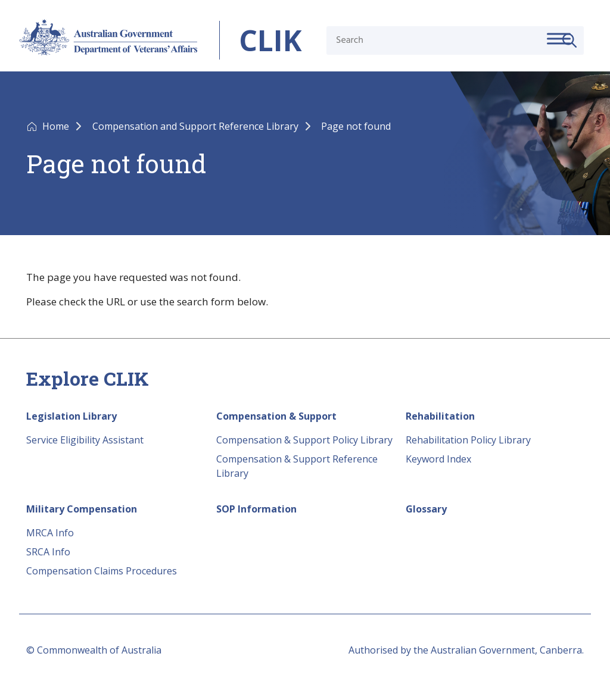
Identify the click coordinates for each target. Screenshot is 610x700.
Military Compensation (82, 509)
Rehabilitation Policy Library (468, 440)
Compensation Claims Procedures (102, 571)
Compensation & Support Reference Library (297, 466)
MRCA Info (50, 533)
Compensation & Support (276, 416)
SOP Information (256, 509)
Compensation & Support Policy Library (304, 440)
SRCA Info (48, 552)
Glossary (426, 509)
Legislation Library (71, 416)
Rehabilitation (440, 416)
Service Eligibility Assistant (85, 440)
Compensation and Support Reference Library (197, 126)
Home (57, 126)
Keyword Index (438, 459)
